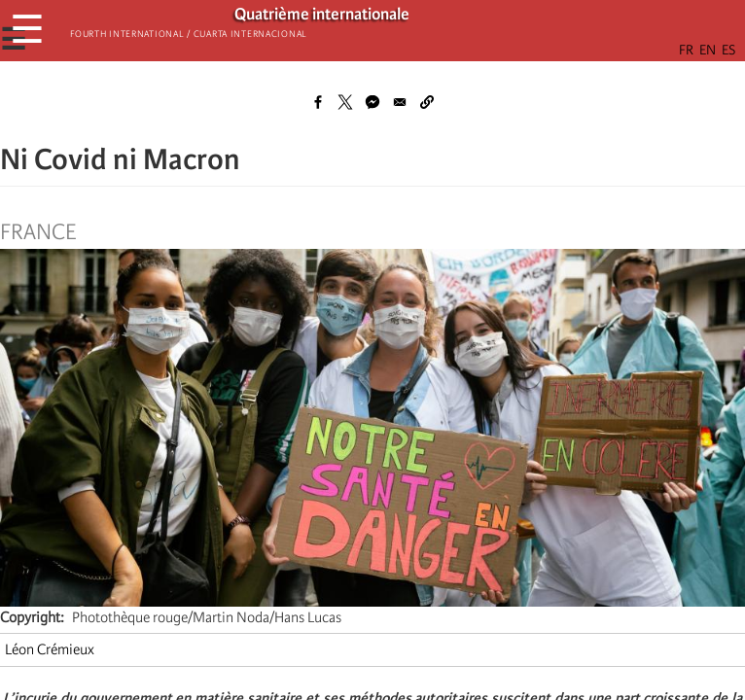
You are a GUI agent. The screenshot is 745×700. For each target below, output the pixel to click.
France (38, 232)
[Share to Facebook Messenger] (372, 102)
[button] (427, 102)
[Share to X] (345, 102)
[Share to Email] (400, 102)
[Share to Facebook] (318, 102)
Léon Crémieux (50, 649)
